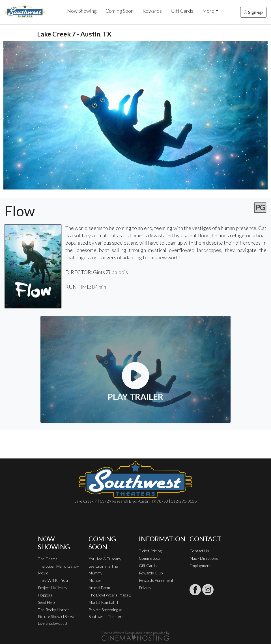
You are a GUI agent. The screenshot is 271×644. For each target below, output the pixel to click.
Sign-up (253, 12)
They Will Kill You (53, 580)
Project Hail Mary (53, 588)
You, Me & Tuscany (105, 559)
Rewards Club (151, 573)
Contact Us (199, 551)
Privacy (145, 588)
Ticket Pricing (150, 551)
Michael (95, 580)
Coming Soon (120, 11)
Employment (200, 566)
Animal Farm (99, 588)
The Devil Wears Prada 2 (110, 595)
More (208, 11)
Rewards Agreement (156, 580)
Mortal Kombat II (103, 602)
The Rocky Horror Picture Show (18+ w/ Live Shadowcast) (56, 616)
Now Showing (82, 11)
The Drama (48, 559)
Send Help (46, 602)
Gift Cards (182, 11)
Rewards (152, 11)
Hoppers (45, 595)
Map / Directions (204, 558)
